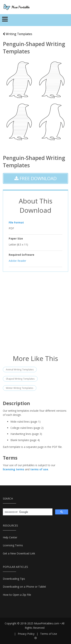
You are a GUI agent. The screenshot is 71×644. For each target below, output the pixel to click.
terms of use (39, 469)
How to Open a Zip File (17, 595)
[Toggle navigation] (5, 20)
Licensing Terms (13, 545)
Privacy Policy (26, 634)
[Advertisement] (35, 313)
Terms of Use (49, 634)
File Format (16, 222)
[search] (27, 512)
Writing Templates (18, 34)
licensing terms (14, 469)
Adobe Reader (17, 261)
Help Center (10, 537)
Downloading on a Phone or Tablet (24, 587)
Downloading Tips (14, 579)
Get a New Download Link (19, 553)
